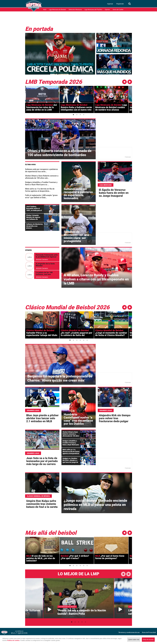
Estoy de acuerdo (148, 640)
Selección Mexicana (75, 10)
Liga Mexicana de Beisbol (57, 10)
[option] (42, 99)
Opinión (107, 10)
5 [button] (84, 340)
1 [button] (73, 115)
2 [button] (77, 115)
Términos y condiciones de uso (129, 632)
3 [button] (80, 115)
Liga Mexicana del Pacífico (93, 10)
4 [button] (84, 115)
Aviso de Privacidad (149, 632)
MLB (45, 10)
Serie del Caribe (118, 10)
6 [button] (87, 340)
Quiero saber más (134, 640)
